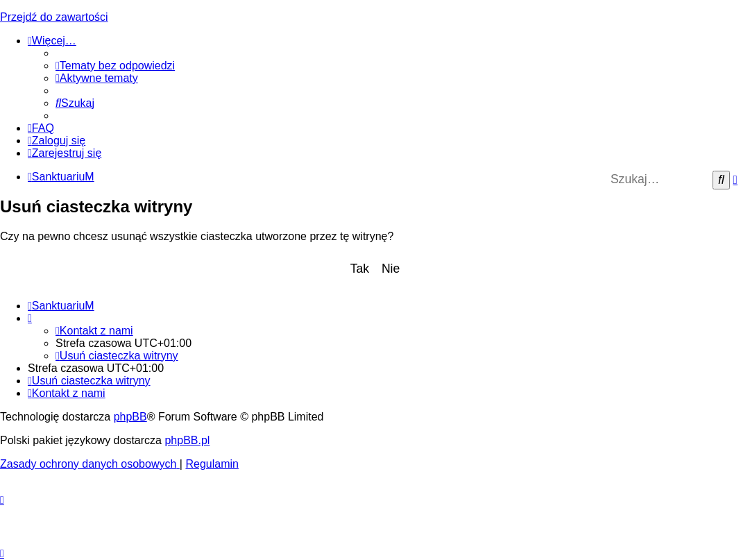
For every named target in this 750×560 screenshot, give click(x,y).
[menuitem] (115, 66)
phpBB (130, 417)
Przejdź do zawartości (54, 17)
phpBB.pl (187, 440)
